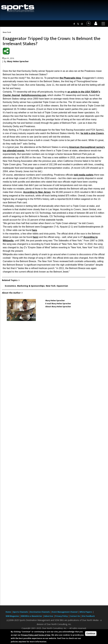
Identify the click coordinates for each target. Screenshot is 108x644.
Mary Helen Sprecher (18, 61)
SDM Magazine (12, 616)
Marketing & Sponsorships (31, 286)
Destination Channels (40, 612)
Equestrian (62, 286)
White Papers (86, 612)
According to (37, 192)
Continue (91, 633)
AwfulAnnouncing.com (34, 95)
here (35, 230)
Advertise (49, 616)
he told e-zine (92, 133)
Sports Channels (20, 612)
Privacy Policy (61, 616)
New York (7, 32)
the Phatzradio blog (70, 78)
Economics (10, 286)
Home (8, 612)
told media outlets (84, 175)
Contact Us (75, 616)
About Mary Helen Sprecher (58, 307)
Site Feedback (88, 616)
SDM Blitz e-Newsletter (32, 616)
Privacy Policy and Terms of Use (36, 635)
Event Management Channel (65, 612)
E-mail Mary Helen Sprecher (58, 304)
